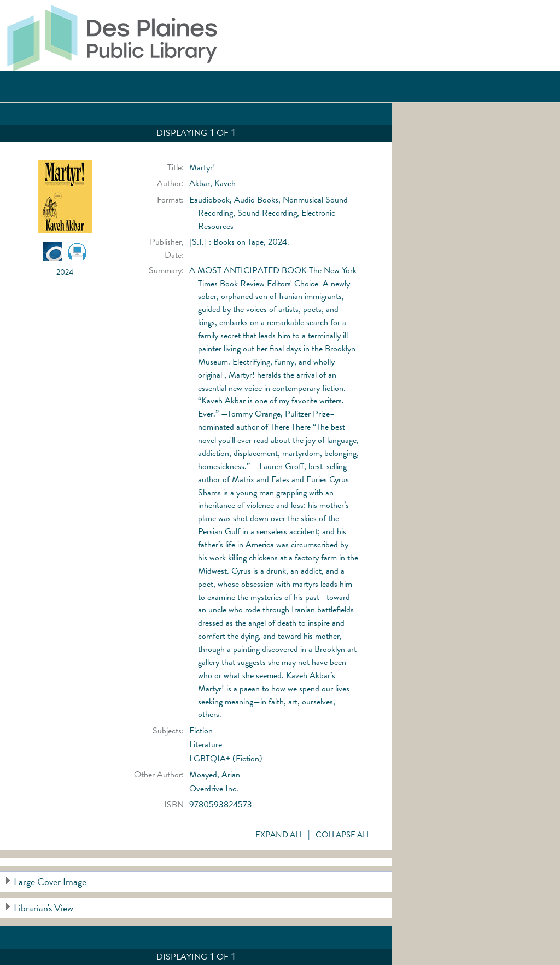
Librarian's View (43, 908)
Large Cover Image (50, 882)
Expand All (279, 835)
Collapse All (343, 835)
